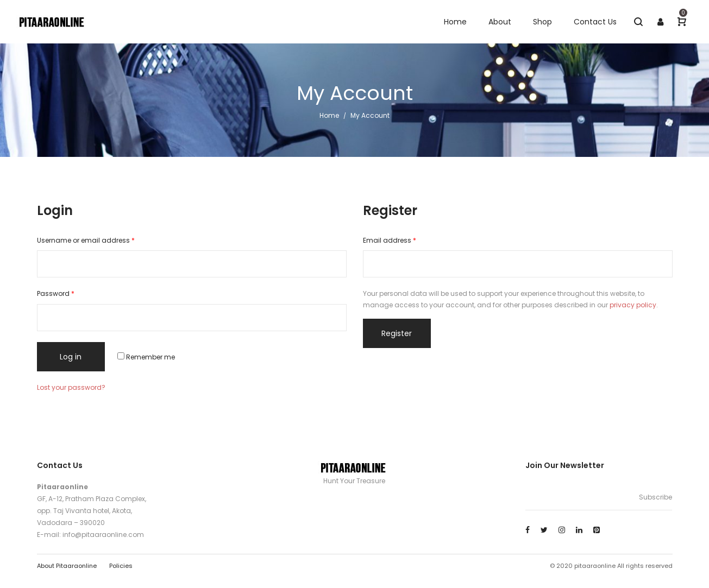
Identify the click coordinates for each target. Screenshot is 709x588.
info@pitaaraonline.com (103, 535)
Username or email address (86, 240)
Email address (390, 240)
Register (397, 333)
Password (56, 293)
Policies (121, 566)
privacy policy (633, 305)
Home (329, 115)
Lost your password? (71, 387)
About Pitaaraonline (67, 566)
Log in (71, 357)
